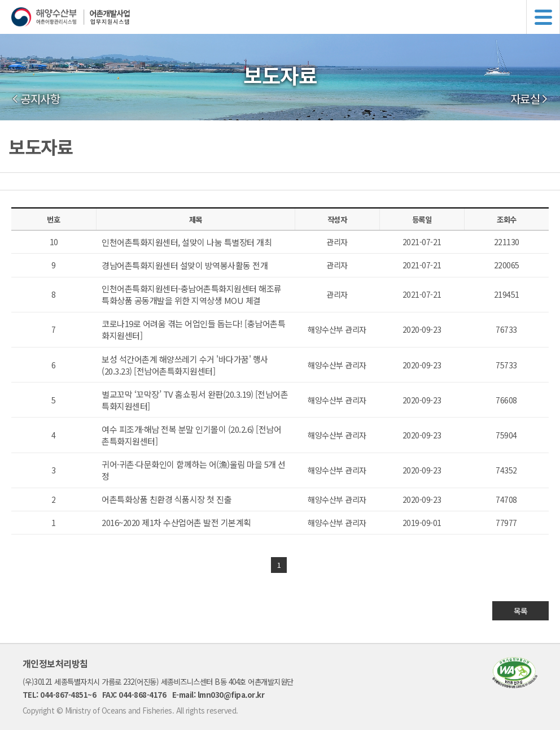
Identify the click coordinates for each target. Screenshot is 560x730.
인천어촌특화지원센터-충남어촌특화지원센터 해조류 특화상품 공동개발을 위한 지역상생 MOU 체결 (192, 294)
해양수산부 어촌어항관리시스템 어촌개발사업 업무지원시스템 (286, 17)
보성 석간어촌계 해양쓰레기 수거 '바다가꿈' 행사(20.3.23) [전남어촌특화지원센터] (185, 365)
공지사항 (40, 99)
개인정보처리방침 (55, 663)
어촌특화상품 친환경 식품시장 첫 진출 (167, 499)
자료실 (525, 99)
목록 (521, 611)
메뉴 (543, 17)
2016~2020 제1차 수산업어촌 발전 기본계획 (176, 522)
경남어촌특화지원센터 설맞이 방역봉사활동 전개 (185, 265)
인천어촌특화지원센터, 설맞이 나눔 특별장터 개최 (187, 242)
